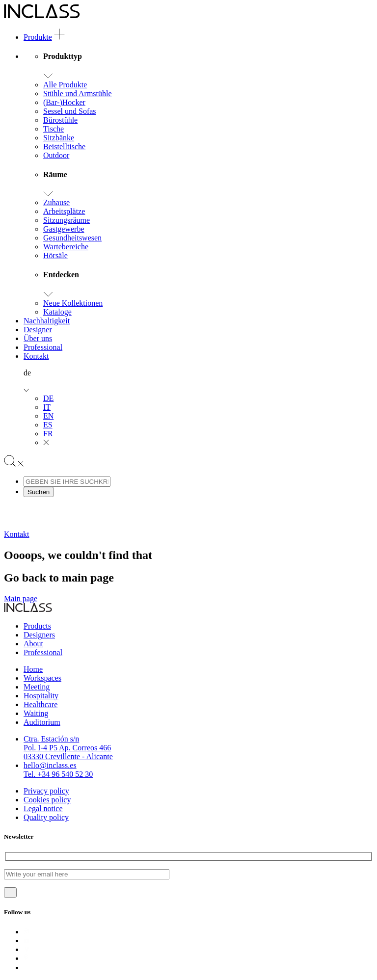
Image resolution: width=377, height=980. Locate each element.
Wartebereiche (66, 247)
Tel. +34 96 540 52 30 (58, 774)
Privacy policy (46, 791)
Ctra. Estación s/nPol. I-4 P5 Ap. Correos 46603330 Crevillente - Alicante (68, 748)
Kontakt (36, 356)
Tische (54, 129)
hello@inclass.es (50, 765)
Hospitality (41, 696)
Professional (43, 347)
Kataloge (57, 312)
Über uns (38, 338)
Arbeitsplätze (64, 211)
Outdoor (56, 155)
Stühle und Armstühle (78, 93)
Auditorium (42, 722)
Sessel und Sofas (70, 111)
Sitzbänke (59, 138)
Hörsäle (55, 255)
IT (47, 407)
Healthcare (40, 704)
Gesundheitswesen (72, 238)
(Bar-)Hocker (64, 102)
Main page (21, 598)
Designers (39, 635)
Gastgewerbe (64, 229)
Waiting (36, 713)
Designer (38, 330)
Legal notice (43, 808)
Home (33, 669)
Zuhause (56, 202)
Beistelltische (64, 146)
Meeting (37, 687)
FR (48, 434)
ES (48, 425)
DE (48, 398)
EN (48, 416)
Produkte (38, 37)
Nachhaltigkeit (47, 321)
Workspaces (42, 678)
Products (37, 626)
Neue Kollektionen (73, 303)
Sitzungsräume (67, 220)
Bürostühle (60, 120)
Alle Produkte (65, 85)
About (33, 644)
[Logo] (42, 16)
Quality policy (46, 817)
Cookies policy (47, 800)
